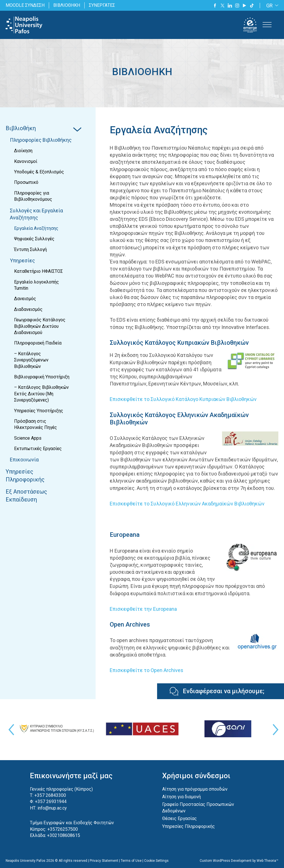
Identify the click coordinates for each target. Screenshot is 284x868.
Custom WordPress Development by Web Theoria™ (239, 861)
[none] (271, 6)
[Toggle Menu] (267, 25)
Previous (10, 730)
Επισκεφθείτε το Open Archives (147, 670)
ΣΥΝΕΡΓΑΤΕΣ (102, 5)
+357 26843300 (50, 795)
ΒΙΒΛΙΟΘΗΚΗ (67, 5)
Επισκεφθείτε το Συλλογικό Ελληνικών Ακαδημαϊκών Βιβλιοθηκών (187, 504)
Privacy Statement (104, 861)
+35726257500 (63, 829)
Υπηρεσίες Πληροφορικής (189, 826)
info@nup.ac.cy (52, 808)
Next (274, 730)
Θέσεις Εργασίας (180, 818)
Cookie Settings (156, 861)
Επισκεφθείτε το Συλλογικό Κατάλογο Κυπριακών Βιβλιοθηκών (183, 399)
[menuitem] (271, 6)
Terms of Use (131, 861)
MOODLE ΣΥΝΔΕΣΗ (25, 5)
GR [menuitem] (269, 6)
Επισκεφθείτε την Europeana (143, 609)
